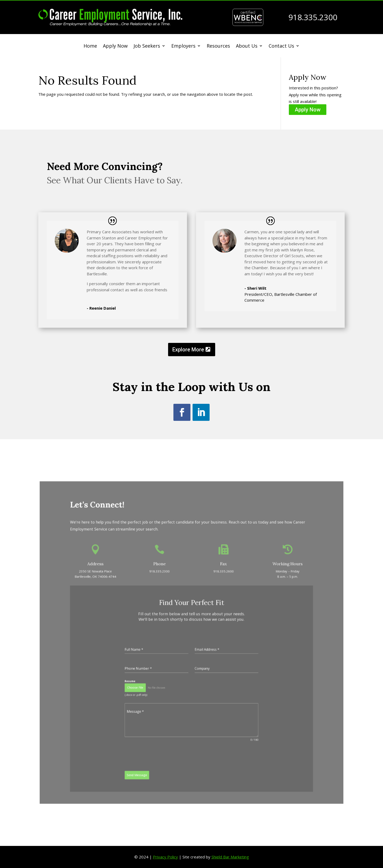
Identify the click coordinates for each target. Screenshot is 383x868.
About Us (247, 46)
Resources (218, 46)
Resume (148, 670)
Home (90, 46)
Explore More (188, 350)
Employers (183, 46)
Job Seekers (147, 46)
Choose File (151, 675)
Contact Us (281, 46)
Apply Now (115, 46)
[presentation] (167, 724)
